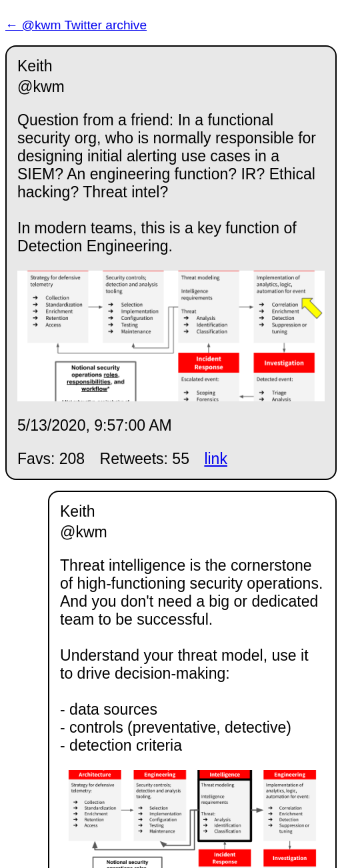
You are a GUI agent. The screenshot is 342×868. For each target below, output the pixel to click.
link (216, 459)
